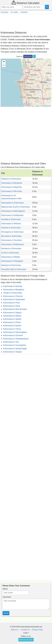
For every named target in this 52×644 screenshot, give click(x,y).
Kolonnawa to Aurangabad (14, 345)
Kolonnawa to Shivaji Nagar (15, 349)
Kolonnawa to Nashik (12, 319)
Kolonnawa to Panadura (12, 240)
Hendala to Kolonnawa (11, 219)
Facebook (28, 56)
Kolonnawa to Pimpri (12, 322)
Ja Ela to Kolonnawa (10, 253)
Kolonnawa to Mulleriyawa (12, 244)
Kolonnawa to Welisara (11, 224)
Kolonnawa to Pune (12, 303)
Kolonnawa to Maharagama (13, 211)
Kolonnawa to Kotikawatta (12, 215)
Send (6, 613)
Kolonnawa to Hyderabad (14, 299)
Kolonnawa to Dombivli (13, 335)
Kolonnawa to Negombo (12, 187)
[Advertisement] (26, 22)
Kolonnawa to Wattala (11, 257)
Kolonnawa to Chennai (13, 296)
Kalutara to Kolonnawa (11, 228)
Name (5, 589)
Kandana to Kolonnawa (11, 248)
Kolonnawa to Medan (12, 316)
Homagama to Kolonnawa (12, 232)
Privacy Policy (37, 630)
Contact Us (25, 630)
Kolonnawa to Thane (12, 329)
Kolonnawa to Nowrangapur (15, 332)
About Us (15, 630)
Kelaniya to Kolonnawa (11, 265)
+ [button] (4, 62)
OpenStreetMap (46, 106)
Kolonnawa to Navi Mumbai (15, 309)
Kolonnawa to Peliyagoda (12, 261)
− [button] (4, 66)
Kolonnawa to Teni (11, 342)
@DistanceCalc (26, 640)
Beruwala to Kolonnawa (11, 236)
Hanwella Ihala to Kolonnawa (14, 269)
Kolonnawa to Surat (12, 306)
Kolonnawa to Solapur (13, 352)
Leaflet (37, 106)
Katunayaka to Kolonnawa (12, 203)
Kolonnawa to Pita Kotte (12, 191)
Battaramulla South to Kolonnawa (16, 207)
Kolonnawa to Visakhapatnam (16, 339)
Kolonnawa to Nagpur (12, 313)
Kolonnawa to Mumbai (13, 286)
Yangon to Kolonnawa (12, 293)
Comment (7, 597)
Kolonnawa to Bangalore (14, 290)
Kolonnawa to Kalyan (12, 326)
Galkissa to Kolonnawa (11, 179)
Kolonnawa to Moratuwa (12, 183)
